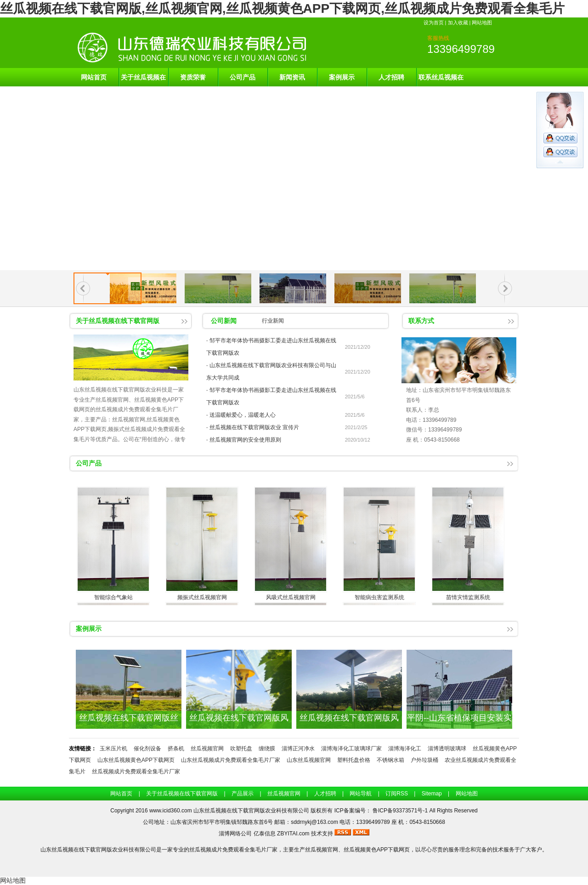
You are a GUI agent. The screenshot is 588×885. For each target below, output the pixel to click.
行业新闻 (273, 321)
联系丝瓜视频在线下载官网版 (441, 80)
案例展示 (342, 77)
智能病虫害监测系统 (379, 597)
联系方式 (421, 321)
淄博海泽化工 (405, 749)
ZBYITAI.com (293, 834)
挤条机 (176, 749)
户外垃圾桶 (424, 760)
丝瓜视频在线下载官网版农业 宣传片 (254, 427)
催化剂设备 (147, 749)
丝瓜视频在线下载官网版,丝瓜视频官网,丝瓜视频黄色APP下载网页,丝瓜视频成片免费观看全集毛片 (282, 9)
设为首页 (434, 23)
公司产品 (243, 77)
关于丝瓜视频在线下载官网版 (143, 80)
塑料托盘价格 (354, 760)
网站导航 (361, 794)
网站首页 (94, 77)
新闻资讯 (292, 77)
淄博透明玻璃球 (447, 749)
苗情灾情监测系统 (468, 597)
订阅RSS (397, 794)
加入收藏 (458, 23)
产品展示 (243, 794)
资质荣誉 (193, 77)
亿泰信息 (265, 834)
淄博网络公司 (235, 834)
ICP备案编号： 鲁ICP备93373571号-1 (382, 811)
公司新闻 (224, 321)
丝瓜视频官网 (207, 749)
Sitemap (432, 794)
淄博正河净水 (298, 749)
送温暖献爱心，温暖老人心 (243, 415)
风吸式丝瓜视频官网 (291, 597)
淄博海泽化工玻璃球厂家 (351, 749)
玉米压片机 (113, 749)
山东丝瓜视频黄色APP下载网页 (136, 760)
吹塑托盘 (241, 749)
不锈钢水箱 (390, 760)
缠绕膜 (267, 749)
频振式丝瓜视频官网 (202, 597)
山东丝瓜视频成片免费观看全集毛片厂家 (231, 760)
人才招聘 (391, 77)
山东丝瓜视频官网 (309, 760)
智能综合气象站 (113, 597)
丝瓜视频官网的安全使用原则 (245, 440)
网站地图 (482, 23)
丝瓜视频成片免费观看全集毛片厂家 (136, 772)
